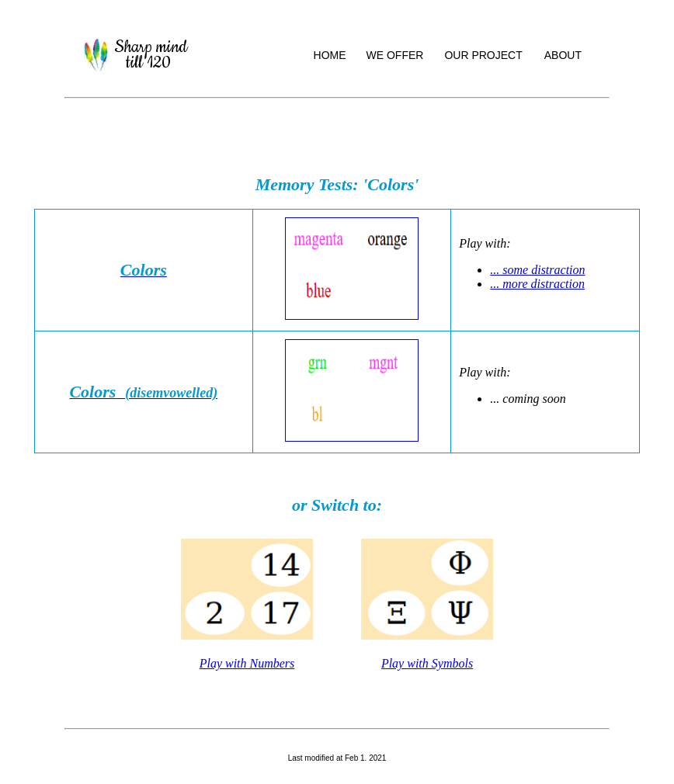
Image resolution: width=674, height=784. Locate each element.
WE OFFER (395, 55)
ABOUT (563, 55)
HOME (330, 55)
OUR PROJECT (483, 55)
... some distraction (537, 270)
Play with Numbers (247, 663)
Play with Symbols (427, 663)
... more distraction (537, 284)
